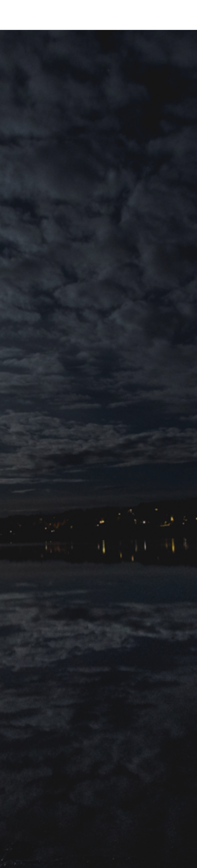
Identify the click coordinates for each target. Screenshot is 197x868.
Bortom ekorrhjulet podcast (125, 26)
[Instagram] (171, 26)
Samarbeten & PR (70, 26)
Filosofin (86, 26)
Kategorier (99, 26)
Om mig (56, 26)
